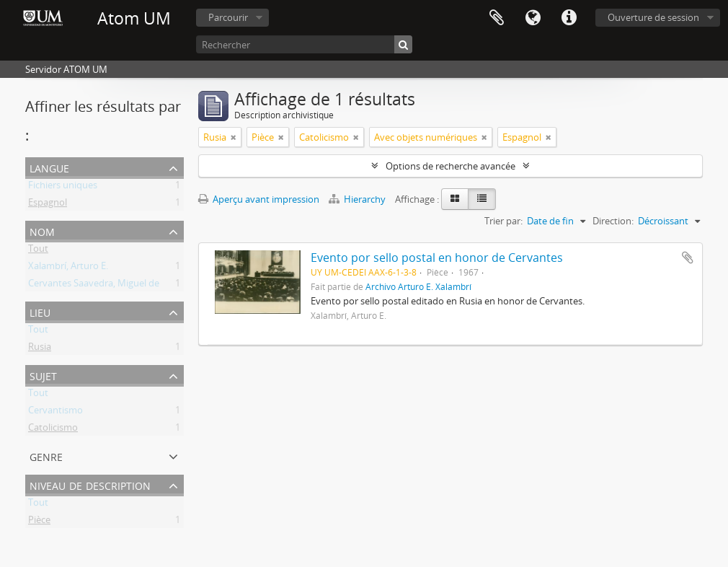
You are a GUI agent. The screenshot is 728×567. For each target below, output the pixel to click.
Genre (46, 456)
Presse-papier (497, 18)
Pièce (39, 522)
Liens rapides (569, 18)
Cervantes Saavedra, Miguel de (94, 286)
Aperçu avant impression (259, 199)
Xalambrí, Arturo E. (68, 268)
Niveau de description (90, 484)
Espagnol (48, 205)
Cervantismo (56, 413)
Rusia (40, 349)
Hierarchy (358, 199)
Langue (533, 18)
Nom (42, 230)
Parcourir (228, 17)
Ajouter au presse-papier (688, 258)
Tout (38, 251)
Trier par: (503, 221)
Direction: (613, 221)
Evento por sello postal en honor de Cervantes (437, 258)
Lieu (40, 311)
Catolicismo (53, 430)
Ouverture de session (653, 17)
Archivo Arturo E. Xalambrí (418, 286)
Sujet (43, 375)
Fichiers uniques (63, 188)
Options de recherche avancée (450, 166)
